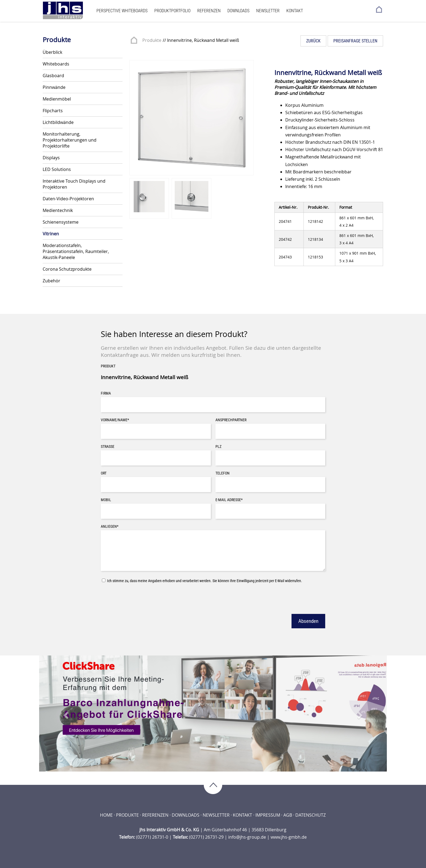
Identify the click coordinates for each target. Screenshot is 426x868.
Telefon (223, 473)
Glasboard (53, 76)
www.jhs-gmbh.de (289, 837)
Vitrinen (51, 234)
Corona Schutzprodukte (67, 269)
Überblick (52, 52)
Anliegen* (110, 527)
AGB (288, 815)
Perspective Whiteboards (122, 11)
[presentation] (142, 598)
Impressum (268, 815)
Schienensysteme (61, 222)
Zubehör (51, 281)
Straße (108, 447)
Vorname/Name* (115, 420)
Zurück (313, 41)
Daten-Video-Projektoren (68, 199)
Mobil (106, 500)
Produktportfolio (172, 11)
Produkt (108, 366)
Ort (104, 473)
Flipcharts (53, 111)
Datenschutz (311, 815)
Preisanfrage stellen (355, 41)
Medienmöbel (57, 99)
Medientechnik (58, 210)
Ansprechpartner (231, 420)
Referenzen (209, 11)
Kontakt (295, 11)
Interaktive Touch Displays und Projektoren (74, 184)
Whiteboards (56, 64)
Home (106, 815)
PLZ (218, 447)
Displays (51, 158)
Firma (106, 393)
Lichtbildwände (58, 122)
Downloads (238, 11)
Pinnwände (54, 87)
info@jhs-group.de (247, 837)
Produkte (152, 40)
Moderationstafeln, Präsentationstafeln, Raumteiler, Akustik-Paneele (76, 251)
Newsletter (268, 11)
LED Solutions (57, 169)
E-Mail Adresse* (229, 500)
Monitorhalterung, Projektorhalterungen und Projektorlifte (70, 140)
